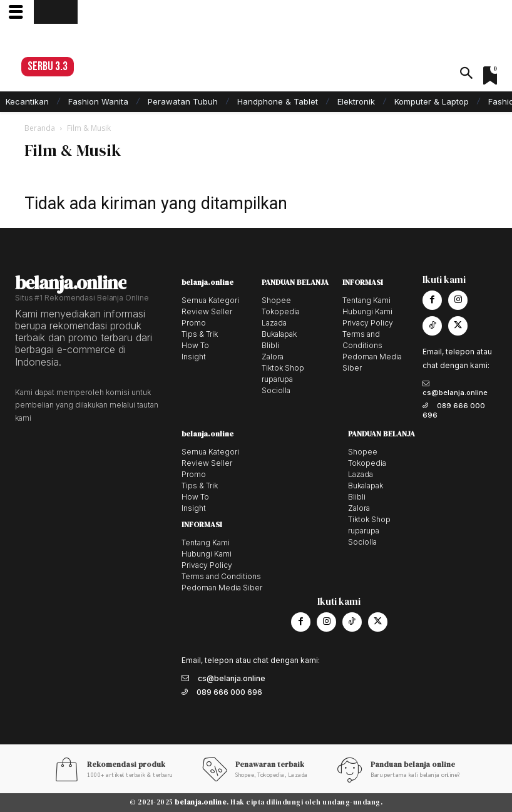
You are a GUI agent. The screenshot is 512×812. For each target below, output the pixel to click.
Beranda (40, 128)
